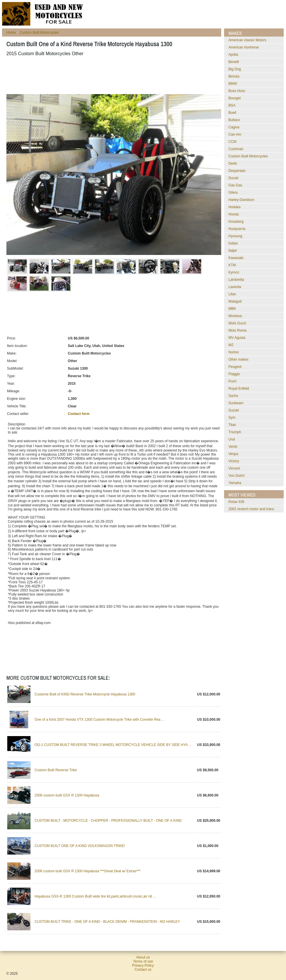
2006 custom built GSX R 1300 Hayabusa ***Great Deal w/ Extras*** (87, 871)
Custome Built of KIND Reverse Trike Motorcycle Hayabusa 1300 (85, 694)
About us (143, 957)
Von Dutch (236, 476)
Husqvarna (237, 229)
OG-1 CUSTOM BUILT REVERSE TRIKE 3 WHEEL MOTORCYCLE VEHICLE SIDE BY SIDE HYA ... (113, 745)
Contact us (143, 970)
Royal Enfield (239, 389)
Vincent (234, 468)
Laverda (235, 287)
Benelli (234, 62)
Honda (234, 214)
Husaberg (236, 222)
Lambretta (236, 280)
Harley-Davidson (241, 200)
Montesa (235, 316)
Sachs (233, 396)
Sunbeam (236, 403)
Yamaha (235, 483)
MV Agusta (237, 338)
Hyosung (235, 236)
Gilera (233, 193)
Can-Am (235, 134)
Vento (233, 447)
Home (11, 33)
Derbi (233, 163)
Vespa (233, 454)
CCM (232, 142)
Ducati (233, 178)
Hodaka (234, 207)
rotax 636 (236, 502)
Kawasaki (236, 258)
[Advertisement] (112, 75)
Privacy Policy (143, 965)
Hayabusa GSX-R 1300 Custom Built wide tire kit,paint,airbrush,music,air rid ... (95, 896)
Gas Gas (235, 185)
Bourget (235, 98)
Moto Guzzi (237, 323)
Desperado (237, 171)
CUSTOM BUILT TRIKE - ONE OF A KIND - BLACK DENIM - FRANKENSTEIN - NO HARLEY (107, 922)
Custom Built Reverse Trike (56, 770)
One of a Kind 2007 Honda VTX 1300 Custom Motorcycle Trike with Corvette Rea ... (99, 720)
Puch (232, 381)
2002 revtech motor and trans (251, 509)
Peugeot (235, 367)
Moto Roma (237, 330)
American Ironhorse (244, 47)
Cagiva (234, 127)
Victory (234, 461)
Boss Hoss (237, 91)
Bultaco (234, 120)
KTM (232, 265)
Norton (234, 352)
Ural (232, 439)
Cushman (236, 149)
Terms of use (143, 961)
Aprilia (233, 55)
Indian (233, 243)
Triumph (235, 432)
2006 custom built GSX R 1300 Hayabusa (67, 795)
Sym (232, 418)
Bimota (234, 76)
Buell (232, 113)
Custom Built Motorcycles (39, 33)
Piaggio (234, 374)
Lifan (232, 294)
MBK (232, 309)
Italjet (233, 251)
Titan (232, 425)
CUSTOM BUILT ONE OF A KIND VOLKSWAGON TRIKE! (80, 846)
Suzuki (234, 410)
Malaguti (235, 301)
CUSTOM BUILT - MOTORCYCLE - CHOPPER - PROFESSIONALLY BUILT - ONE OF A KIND (108, 821)
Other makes (238, 359)
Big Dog (235, 69)
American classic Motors (247, 40)
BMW (233, 84)
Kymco (234, 272)
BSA (232, 105)
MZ (231, 345)
